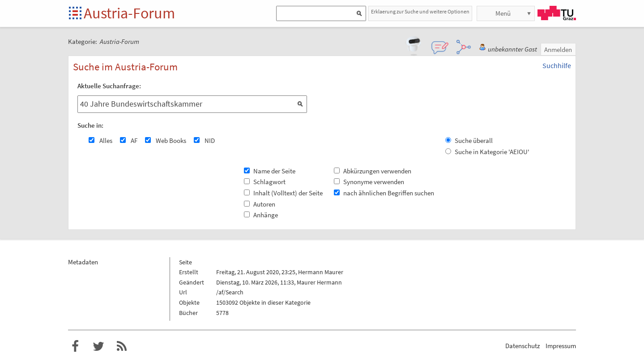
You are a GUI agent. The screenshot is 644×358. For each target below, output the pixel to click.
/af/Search (230, 292)
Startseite (76, 14)
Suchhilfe (557, 65)
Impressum (561, 346)
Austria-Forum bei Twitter (98, 346)
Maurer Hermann (319, 282)
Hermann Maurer (321, 272)
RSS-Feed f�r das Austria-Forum (122, 346)
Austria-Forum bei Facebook (75, 346)
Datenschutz (522, 346)
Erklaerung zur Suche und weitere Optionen (420, 11)
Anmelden (558, 50)
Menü (503, 13)
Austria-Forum (129, 13)
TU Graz (557, 13)
